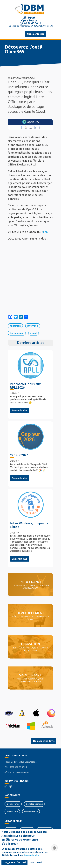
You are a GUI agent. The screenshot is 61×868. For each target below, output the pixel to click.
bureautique (17, 333)
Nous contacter (36, 34)
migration (15, 326)
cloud (33, 333)
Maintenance (31, 811)
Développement (34, 804)
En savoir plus (20, 410)
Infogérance (13, 804)
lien (45, 232)
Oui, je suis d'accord (15, 862)
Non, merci (36, 862)
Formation (12, 811)
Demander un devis (44, 741)
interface (33, 326)
